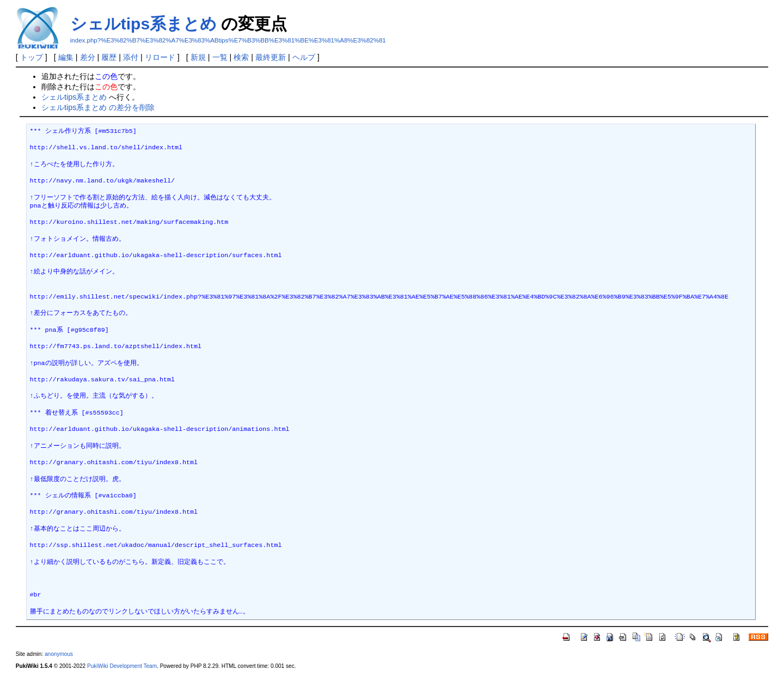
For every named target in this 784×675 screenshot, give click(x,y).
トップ (32, 57)
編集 (66, 57)
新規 (198, 57)
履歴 (109, 57)
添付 (131, 57)
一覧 (220, 57)
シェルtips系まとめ (143, 24)
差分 (88, 57)
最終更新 (271, 57)
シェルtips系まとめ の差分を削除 (98, 107)
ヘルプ (304, 57)
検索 (241, 57)
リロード (160, 57)
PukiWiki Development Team (122, 666)
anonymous (59, 654)
